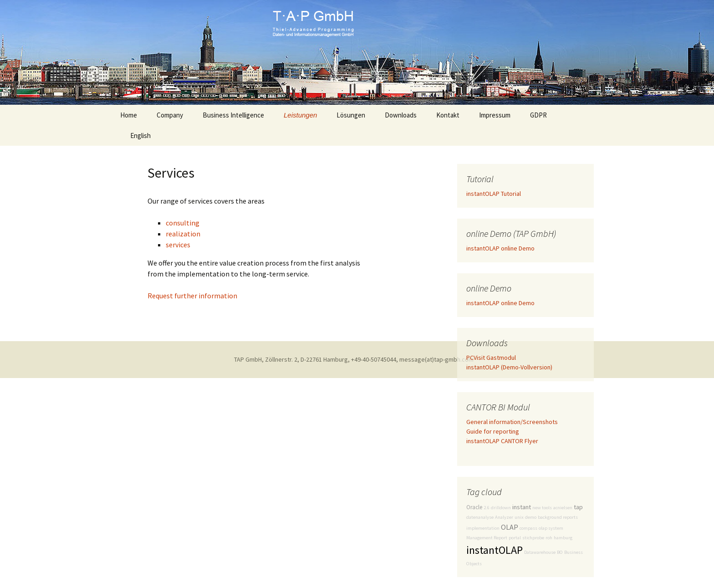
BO (560, 552)
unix (519, 517)
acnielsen (563, 508)
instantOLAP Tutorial (494, 194)
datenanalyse (480, 517)
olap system (551, 528)
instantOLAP (495, 550)
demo (531, 517)
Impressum (495, 115)
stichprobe (533, 538)
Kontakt (448, 115)
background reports (558, 517)
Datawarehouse (540, 552)
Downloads (401, 115)
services (178, 245)
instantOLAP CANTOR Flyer (502, 441)
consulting (183, 223)
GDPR (538, 115)
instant (522, 507)
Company (170, 115)
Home (129, 115)
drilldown (501, 508)
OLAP (510, 527)
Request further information (192, 296)
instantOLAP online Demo (500, 248)
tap (578, 507)
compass (528, 528)
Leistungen (300, 115)
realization (183, 234)
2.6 (487, 508)
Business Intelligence (233, 115)
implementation (483, 528)
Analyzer (504, 517)
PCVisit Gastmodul (491, 358)
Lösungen (351, 115)
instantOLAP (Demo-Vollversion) (509, 367)
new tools (542, 508)
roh (549, 538)
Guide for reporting (493, 431)
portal (515, 538)
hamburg (563, 538)
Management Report (487, 538)
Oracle (474, 507)
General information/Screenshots (512, 422)
